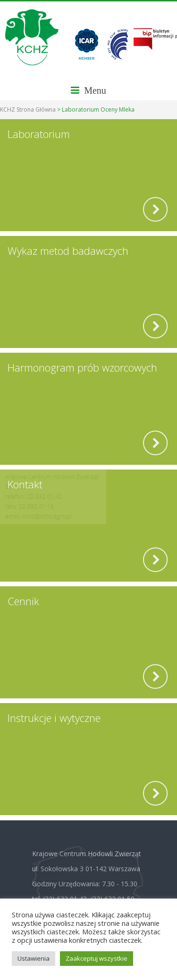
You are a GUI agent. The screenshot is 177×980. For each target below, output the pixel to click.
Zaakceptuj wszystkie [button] (97, 958)
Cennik (23, 601)
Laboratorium (39, 134)
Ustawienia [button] (34, 958)
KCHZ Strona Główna (28, 109)
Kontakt (25, 484)
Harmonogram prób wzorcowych (82, 367)
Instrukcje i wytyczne (54, 718)
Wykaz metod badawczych (68, 251)
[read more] (155, 209)
